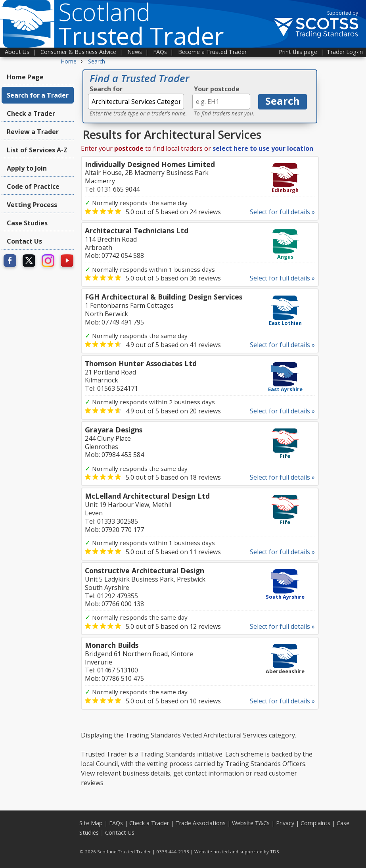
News (135, 52)
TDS (275, 852)
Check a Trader (31, 113)
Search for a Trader (38, 95)
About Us (17, 52)
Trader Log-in (345, 52)
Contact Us (24, 241)
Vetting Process (32, 205)
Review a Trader (33, 132)
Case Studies (27, 223)
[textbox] (136, 102)
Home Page (25, 77)
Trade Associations (200, 823)
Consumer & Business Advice (78, 52)
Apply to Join (27, 168)
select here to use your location (263, 148)
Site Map (91, 823)
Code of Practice (33, 186)
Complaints (315, 823)
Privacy (285, 823)
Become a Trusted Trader (212, 52)
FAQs (160, 52)
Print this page (298, 52)
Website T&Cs (251, 823)
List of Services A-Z (37, 150)
